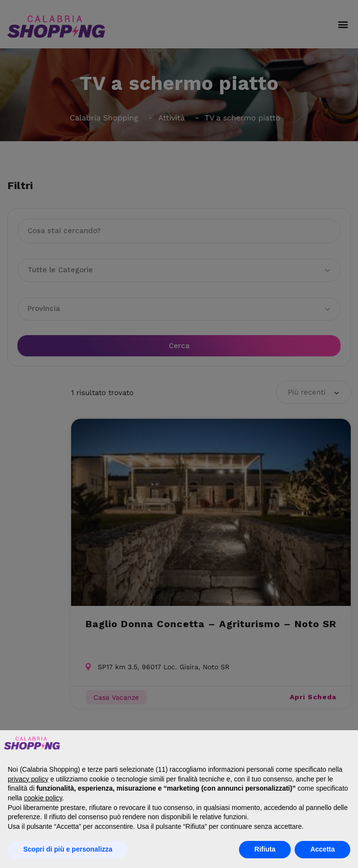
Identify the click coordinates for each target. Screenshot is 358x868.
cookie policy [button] (43, 798)
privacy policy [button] (28, 779)
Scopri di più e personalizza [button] (68, 849)
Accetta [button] (322, 849)
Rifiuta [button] (265, 849)
